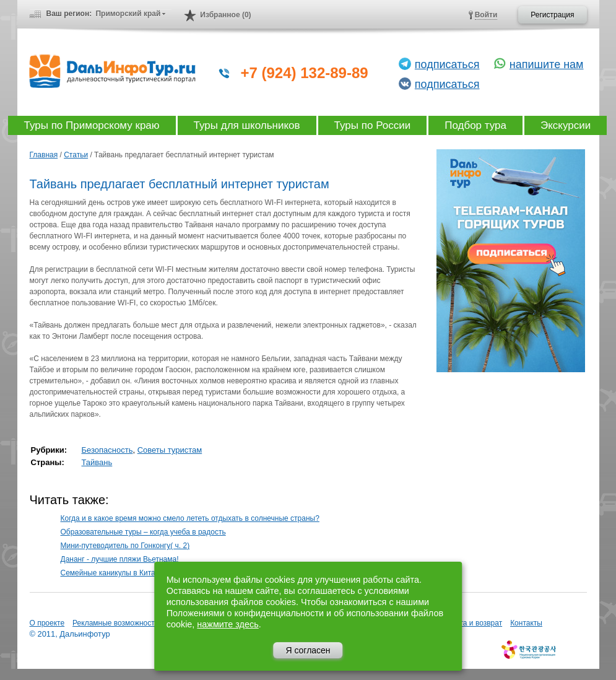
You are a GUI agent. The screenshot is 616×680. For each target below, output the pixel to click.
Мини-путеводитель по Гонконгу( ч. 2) (125, 546)
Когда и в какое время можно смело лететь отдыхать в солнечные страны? (190, 518)
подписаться (447, 64)
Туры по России (373, 125)
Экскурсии (566, 125)
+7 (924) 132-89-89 (305, 73)
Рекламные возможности (115, 623)
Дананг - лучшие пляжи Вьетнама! (120, 559)
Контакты (526, 623)
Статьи (76, 155)
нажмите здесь (228, 624)
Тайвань (97, 462)
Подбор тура (475, 125)
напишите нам (547, 64)
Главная (44, 155)
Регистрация (552, 15)
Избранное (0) (225, 15)
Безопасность (107, 450)
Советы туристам (170, 450)
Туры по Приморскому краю (92, 125)
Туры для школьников (247, 125)
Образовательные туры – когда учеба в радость (143, 532)
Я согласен (308, 650)
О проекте (47, 623)
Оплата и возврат (472, 623)
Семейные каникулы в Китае (110, 573)
